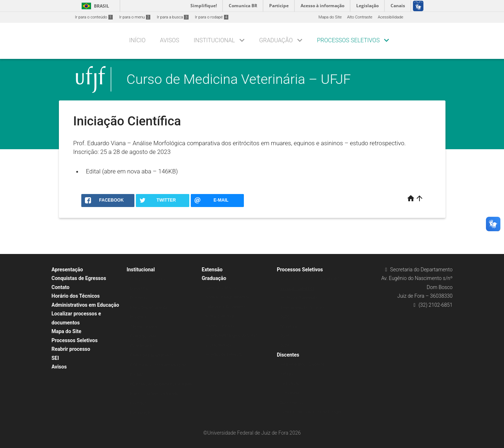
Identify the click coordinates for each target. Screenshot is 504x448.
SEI (55, 358)
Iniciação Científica (297, 288)
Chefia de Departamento (152, 355)
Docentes (139, 298)
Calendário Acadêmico (226, 307)
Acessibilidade (391, 17)
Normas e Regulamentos (227, 297)
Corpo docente (143, 336)
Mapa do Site (330, 17)
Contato (61, 287)
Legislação (290, 384)
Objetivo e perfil (144, 327)
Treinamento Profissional (303, 308)
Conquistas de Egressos (79, 278)
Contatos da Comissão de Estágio (311, 412)
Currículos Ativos (221, 288)
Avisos (170, 40)
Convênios (290, 393)
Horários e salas (220, 326)
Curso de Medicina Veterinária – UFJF (239, 79)
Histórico (138, 317)
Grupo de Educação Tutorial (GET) (311, 279)
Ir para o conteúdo (94, 17)
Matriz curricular (220, 316)
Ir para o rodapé (212, 17)
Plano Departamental (149, 308)
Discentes (288, 355)
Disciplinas (140, 288)
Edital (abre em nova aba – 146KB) (132, 171)
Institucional (214, 40)
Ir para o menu (135, 17)
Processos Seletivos (348, 40)
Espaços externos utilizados (155, 394)
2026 (285, 317)
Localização (141, 413)
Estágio (287, 374)
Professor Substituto (299, 298)
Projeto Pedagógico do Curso (231, 335)
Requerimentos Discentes (303, 364)
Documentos (292, 403)
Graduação (276, 40)
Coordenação (142, 346)
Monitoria (289, 327)
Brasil (94, 6)
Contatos (138, 403)
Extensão (212, 270)
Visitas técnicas (219, 345)
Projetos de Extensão (224, 355)
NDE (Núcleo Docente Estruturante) (162, 384)
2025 (285, 336)
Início (137, 40)
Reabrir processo (71, 349)
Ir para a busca (173, 17)
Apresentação (67, 270)
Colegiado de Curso (148, 279)
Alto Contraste (360, 17)
